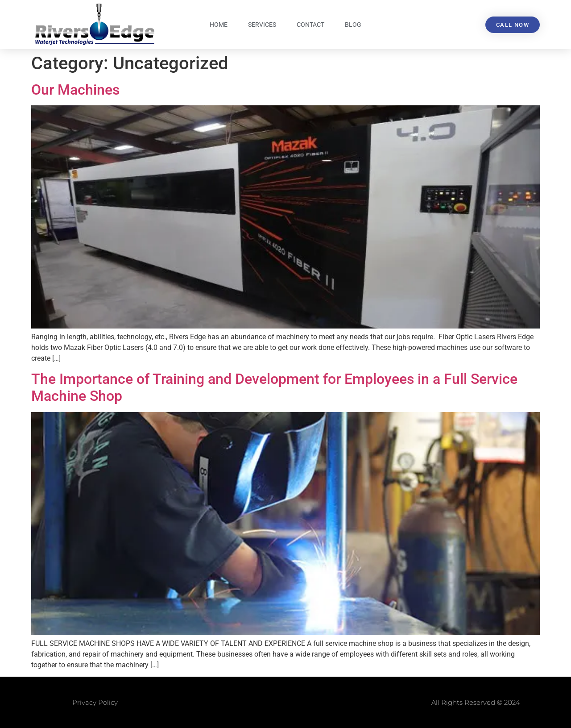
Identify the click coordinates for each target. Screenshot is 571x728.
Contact (310, 25)
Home (219, 25)
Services (262, 25)
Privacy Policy (95, 702)
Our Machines (75, 90)
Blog (353, 25)
